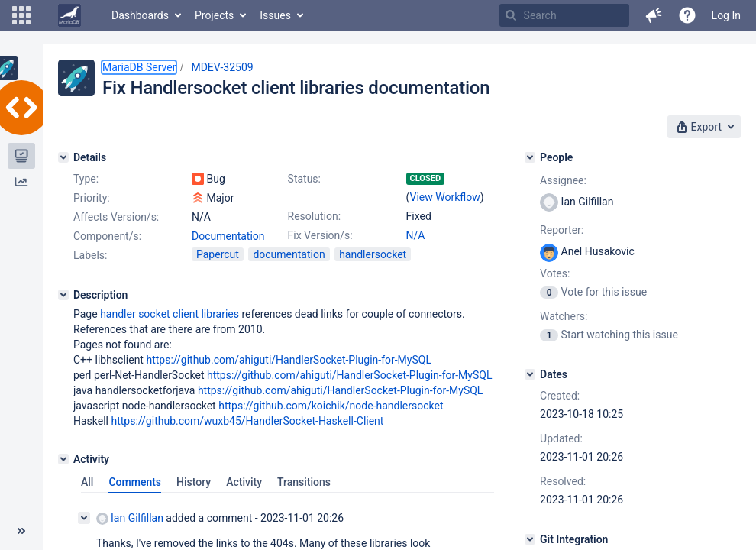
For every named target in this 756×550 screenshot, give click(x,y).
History (194, 482)
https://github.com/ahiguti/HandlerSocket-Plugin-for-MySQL (289, 360)
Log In (726, 15)
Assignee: (563, 180)
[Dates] (530, 374)
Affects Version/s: (116, 217)
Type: (86, 179)
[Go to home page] (69, 15)
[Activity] (63, 459)
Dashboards (140, 15)
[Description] (63, 295)
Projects (214, 15)
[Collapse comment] (84, 518)
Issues (275, 15)
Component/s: (107, 236)
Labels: (90, 255)
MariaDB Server (139, 67)
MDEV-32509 (222, 67)
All (87, 482)
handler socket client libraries (170, 314)
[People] (530, 157)
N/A (416, 235)
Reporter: (562, 230)
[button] (21, 15)
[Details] (63, 157)
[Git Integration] (530, 539)
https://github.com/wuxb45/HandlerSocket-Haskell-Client (248, 421)
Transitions (304, 482)
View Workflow (445, 197)
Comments (135, 482)
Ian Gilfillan (130, 518)
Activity (244, 482)
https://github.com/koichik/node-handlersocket (331, 406)
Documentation (228, 236)
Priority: (92, 198)
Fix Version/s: (320, 235)
